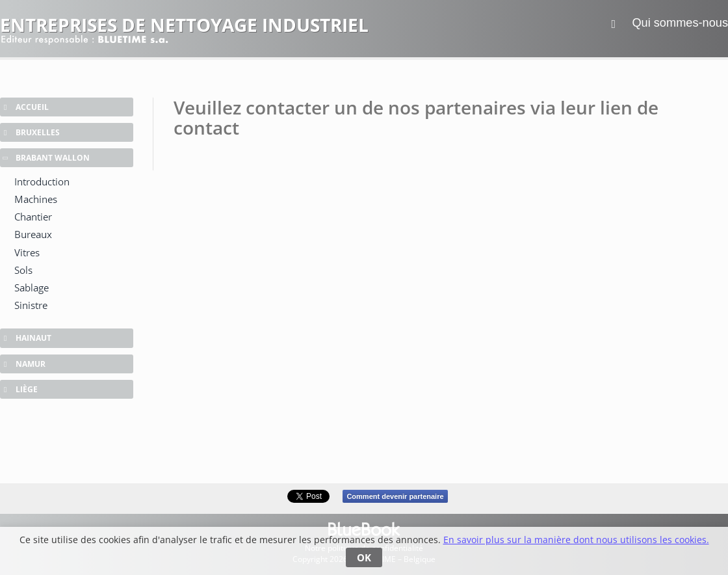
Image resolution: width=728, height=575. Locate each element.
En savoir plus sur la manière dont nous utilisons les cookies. (576, 540)
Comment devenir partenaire (395, 496)
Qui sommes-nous (680, 23)
